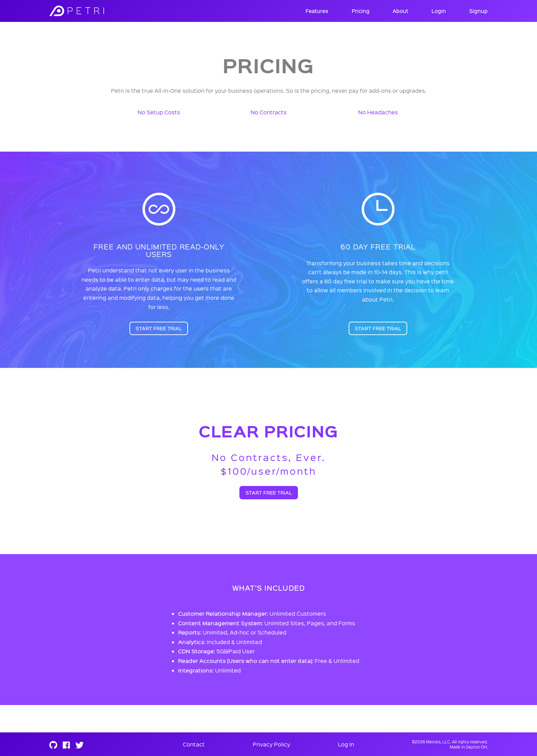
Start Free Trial (159, 328)
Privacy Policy (271, 744)
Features (317, 11)
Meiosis (99, 11)
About (400, 11)
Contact (194, 744)
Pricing (361, 11)
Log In (346, 744)
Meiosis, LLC (438, 742)
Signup (478, 11)
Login (439, 11)
